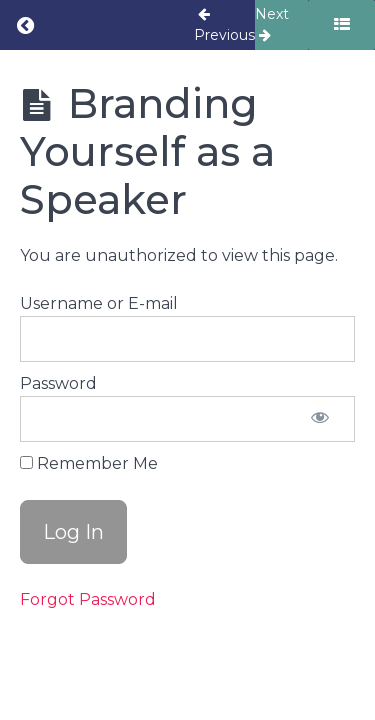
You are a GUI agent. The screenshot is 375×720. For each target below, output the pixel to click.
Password (58, 383)
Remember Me (89, 463)
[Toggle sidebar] (341, 25)
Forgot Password (88, 599)
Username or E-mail (99, 303)
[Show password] (320, 419)
